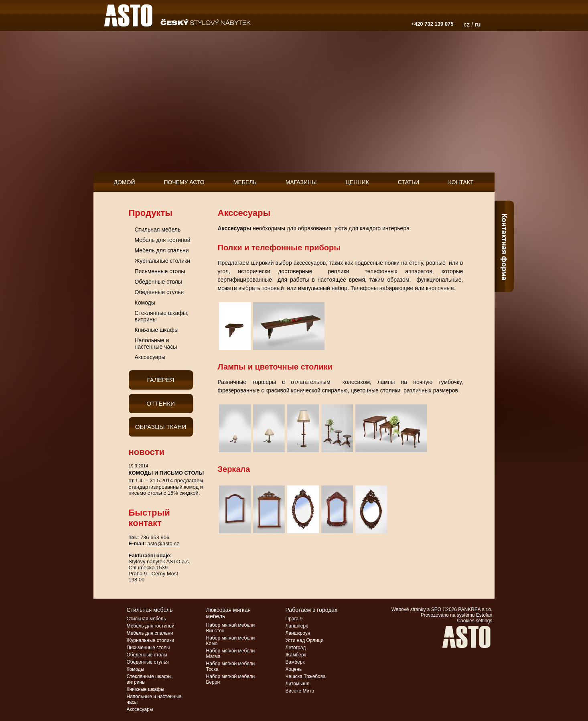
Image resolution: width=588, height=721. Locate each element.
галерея (160, 380)
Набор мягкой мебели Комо (231, 641)
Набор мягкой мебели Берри (231, 679)
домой (125, 182)
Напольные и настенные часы (156, 343)
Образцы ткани (161, 427)
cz (467, 24)
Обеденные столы (158, 282)
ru (478, 24)
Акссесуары (150, 357)
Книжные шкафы (157, 330)
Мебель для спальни (162, 250)
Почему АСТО (184, 182)
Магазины (301, 182)
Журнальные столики (163, 261)
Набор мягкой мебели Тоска (231, 666)
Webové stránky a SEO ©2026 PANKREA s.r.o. (442, 609)
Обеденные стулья (159, 292)
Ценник (357, 182)
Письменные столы (160, 271)
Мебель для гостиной (163, 240)
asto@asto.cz (163, 543)
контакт (461, 182)
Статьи (409, 182)
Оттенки (160, 403)
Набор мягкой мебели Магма (231, 654)
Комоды (145, 303)
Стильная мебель (158, 230)
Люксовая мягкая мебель (229, 613)
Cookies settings (474, 621)
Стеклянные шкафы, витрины (162, 316)
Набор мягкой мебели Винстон (231, 628)
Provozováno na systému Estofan (457, 615)
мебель (245, 182)
